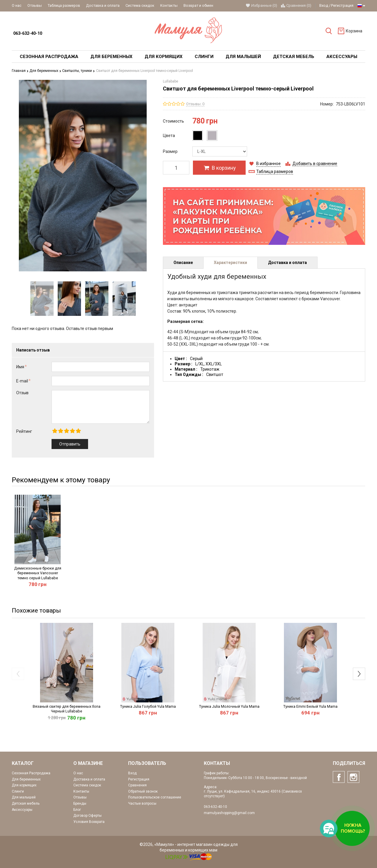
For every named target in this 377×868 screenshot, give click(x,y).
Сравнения (137, 785)
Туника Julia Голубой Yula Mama (148, 706)
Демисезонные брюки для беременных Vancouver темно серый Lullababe (38, 573)
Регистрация (342, 5)
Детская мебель (26, 803)
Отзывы (35, 5)
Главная (20, 71)
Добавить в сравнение (315, 164)
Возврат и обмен (198, 5)
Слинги (18, 791)
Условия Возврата (89, 822)
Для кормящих (24, 785)
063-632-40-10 (28, 33)
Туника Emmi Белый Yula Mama (310, 706)
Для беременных (45, 71)
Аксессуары (22, 810)
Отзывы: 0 (195, 104)
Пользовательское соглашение (155, 797)
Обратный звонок (143, 791)
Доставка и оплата (103, 5)
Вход (324, 5)
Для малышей (24, 797)
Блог (77, 810)
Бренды (80, 803)
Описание (183, 263)
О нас (17, 5)
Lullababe (171, 81)
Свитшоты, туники (78, 71)
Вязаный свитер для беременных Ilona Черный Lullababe (67, 709)
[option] (42, 298)
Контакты (169, 5)
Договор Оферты (87, 816)
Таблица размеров (64, 5)
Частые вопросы (142, 803)
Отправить (70, 444)
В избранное (268, 164)
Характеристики (230, 263)
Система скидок (140, 5)
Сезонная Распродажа (31, 773)
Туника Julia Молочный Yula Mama (229, 706)
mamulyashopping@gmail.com (229, 813)
